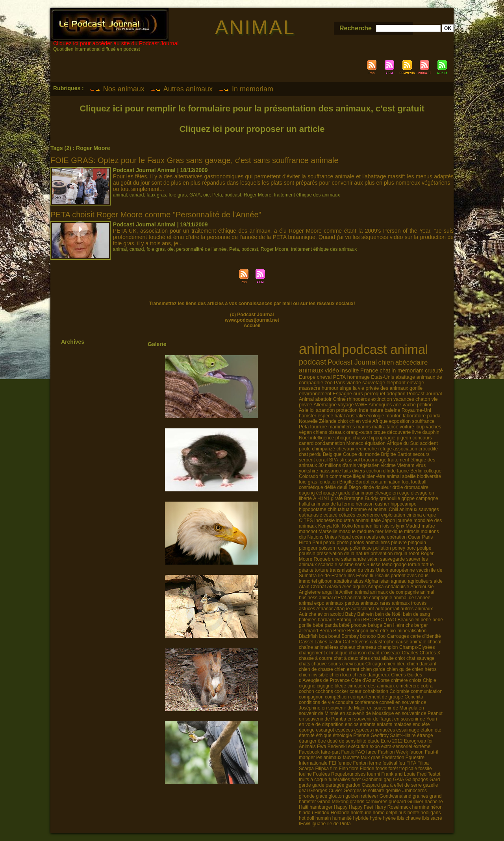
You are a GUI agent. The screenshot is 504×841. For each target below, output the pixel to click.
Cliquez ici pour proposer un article (252, 129)
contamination (386, 482)
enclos (352, 724)
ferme (375, 763)
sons (360, 565)
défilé (330, 487)
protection (347, 410)
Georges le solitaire (364, 791)
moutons (430, 532)
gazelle (430, 785)
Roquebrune (327, 559)
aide (438, 581)
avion (323, 614)
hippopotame (313, 509)
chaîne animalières (319, 647)
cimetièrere (408, 686)
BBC (368, 620)
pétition (425, 405)
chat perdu (310, 454)
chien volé (360, 421)
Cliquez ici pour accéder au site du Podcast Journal (116, 43)
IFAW (305, 824)
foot (406, 482)
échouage (327, 493)
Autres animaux (181, 89)
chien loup (340, 675)
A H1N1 (321, 498)
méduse (366, 532)
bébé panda (325, 625)
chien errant (347, 669)
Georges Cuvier (326, 791)
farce (372, 752)
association (405, 449)
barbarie (326, 620)
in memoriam (408, 370)
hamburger (321, 807)
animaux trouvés (409, 603)
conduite (344, 702)
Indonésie (324, 521)
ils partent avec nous (407, 576)
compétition (337, 697)
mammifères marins (350, 427)
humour (330, 388)
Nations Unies (322, 537)
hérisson (365, 504)
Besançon (358, 631)
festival (390, 763)
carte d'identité (426, 636)
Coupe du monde (361, 454)
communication (427, 691)
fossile (425, 769)
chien (386, 362)
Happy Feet (361, 807)
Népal (345, 537)
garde (305, 785)
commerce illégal (347, 476)
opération (397, 537)
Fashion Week (393, 752)
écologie (375, 416)
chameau (366, 647)
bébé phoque (353, 625)
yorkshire (309, 471)
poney (399, 548)
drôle (398, 487)
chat (385, 370)
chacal (435, 642)
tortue (414, 565)
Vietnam (406, 465)
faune (403, 471)
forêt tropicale (403, 769)
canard (137, 195)
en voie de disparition (321, 724)
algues (360, 587)
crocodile (428, 449)
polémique (361, 548)
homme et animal (369, 509)
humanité (342, 818)
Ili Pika (377, 576)
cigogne (307, 686)
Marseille (328, 532)
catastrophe (382, 642)
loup (420, 427)
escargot (325, 730)
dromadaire (416, 487)
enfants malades (394, 724)
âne (397, 405)
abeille (409, 476)
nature (377, 410)
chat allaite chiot (388, 658)
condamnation (330, 443)
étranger (308, 741)
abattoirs (343, 581)
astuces (307, 609)
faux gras (156, 195)
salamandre (353, 559)
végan (305, 432)
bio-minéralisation (408, 631)
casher (382, 504)
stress (346, 460)
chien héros (424, 669)
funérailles (339, 780)
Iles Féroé (358, 576)
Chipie (430, 680)
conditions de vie (316, 702)
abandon (325, 410)
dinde (368, 487)
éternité (307, 735)
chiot (343, 421)
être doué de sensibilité (342, 741)
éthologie (342, 735)
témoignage (394, 565)
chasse (360, 438)
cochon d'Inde (381, 471)
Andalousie (422, 587)
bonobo (368, 636)
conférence (366, 702)
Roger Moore (258, 195)
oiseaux (337, 432)
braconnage (374, 460)
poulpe (424, 548)
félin (324, 476)
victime (388, 465)
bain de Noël (388, 614)
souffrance (423, 421)
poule (305, 449)
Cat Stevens (355, 642)
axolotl (337, 614)
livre (417, 432)
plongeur (308, 548)
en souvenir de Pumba (322, 719)
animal (120, 195)
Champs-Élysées (417, 647)
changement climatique (323, 653)
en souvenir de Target (370, 719)
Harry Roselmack (393, 807)
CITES (306, 521)
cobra (427, 686)
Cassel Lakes (313, 642)
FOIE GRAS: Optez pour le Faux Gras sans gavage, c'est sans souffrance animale (195, 160)
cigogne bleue (331, 686)
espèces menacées (375, 730)
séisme (346, 565)
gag (388, 780)
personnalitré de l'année (202, 249)
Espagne (342, 394)
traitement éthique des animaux (307, 195)
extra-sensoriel (397, 747)
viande (354, 383)
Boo (381, 636)
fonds (381, 769)
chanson (358, 653)
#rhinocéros (414, 791)
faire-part (330, 752)
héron (436, 807)
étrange (425, 735)
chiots (415, 680)
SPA (333, 460)
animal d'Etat (333, 598)
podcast (233, 195)
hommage (359, 377)
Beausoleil (408, 620)
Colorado (309, 476)
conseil (386, 702)
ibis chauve (409, 818)
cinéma (414, 515)
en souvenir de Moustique (367, 713)
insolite (349, 370)
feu (402, 763)
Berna (326, 631)
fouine (305, 774)
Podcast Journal (352, 362)
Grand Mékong (333, 802)
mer (379, 532)
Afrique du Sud (403, 443)
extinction (382, 399)
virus (421, 465)
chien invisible (314, 675)
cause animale (411, 642)
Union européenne (395, 570)
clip (302, 537)
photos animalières (370, 543)
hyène (390, 818)
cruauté (434, 371)
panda (434, 416)
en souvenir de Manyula (392, 708)
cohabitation (375, 691)
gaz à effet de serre (401, 785)
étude (374, 741)
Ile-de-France (332, 576)
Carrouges (398, 636)
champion (388, 647)
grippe (408, 498)
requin (401, 554)
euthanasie (310, 515)
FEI (333, 763)
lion (377, 526)
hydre (376, 818)
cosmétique (311, 487)
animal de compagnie (370, 598)
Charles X (430, 653)
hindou (306, 813)
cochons (324, 691)
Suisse (373, 565)
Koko (347, 526)
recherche (366, 449)
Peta (217, 195)
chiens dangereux (371, 675)
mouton (394, 416)
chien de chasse (316, 669)
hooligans (431, 813)
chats (305, 664)
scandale (328, 565)
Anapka (376, 587)
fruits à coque (313, 780)
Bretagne (354, 498)
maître (428, 526)
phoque (344, 438)
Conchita (414, 697)
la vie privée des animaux (381, 388)
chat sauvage (420, 658)
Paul (317, 543)
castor (335, 642)
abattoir (323, 399)
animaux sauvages (419, 509)
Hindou (322, 813)
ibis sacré (432, 818)
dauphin (431, 432)
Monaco (355, 443)
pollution (382, 548)
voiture (407, 427)
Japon (388, 521)
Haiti (304, 807)
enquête (421, 724)
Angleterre (310, 592)
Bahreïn (365, 614)
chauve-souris (326, 664)
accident (429, 443)
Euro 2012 (392, 741)
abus (358, 581)
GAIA (195, 195)
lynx (400, 526)
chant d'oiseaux (384, 653)
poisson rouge (334, 548)
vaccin (423, 570)
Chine (339, 399)
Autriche (308, 614)
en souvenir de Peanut (419, 713)
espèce (326, 416)
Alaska (334, 587)
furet (356, 780)
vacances (404, 399)
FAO (360, 752)
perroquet (375, 394)
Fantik (347, 752)
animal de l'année (412, 598)
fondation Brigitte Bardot (344, 482)
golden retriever (362, 796)
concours (422, 438)
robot (414, 554)
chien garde (373, 669)
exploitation (393, 515)
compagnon (311, 697)
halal (340, 416)
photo (343, 543)
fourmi (373, 774)
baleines (308, 620)
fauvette (351, 758)
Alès (347, 587)
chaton (423, 399)
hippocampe (404, 504)
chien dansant (422, 664)
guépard (397, 802)
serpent (307, 460)
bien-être (379, 631)
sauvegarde (392, 559)
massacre (309, 388)
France (369, 370)
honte (413, 813)
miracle (412, 532)
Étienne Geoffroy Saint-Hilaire (384, 735)
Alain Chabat (312, 587)
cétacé (330, 515)
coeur (356, 691)
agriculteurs (420, 581)
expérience (368, 515)
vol (357, 460)
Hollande (340, 813)
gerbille (393, 791)
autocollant (363, 609)
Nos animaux (117, 89)
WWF (361, 405)
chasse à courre (316, 658)
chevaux (345, 449)
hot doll (307, 818)
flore (354, 769)
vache (409, 405)
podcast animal (385, 350)
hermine (421, 807)
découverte (399, 432)
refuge (385, 449)
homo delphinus (390, 813)
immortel (308, 581)
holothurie (361, 813)
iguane (319, 824)
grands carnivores (368, 802)
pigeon (404, 438)
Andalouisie (397, 587)
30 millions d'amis (337, 465)
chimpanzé (323, 449)
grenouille (390, 498)
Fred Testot (429, 774)
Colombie (399, 691)
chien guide (399, 669)
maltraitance (385, 427)
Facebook (309, 752)
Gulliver (416, 802)
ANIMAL (255, 28)
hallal (304, 504)
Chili (393, 509)
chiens (320, 432)
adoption (396, 394)
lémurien (363, 526)
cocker (341, 691)
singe (346, 388)
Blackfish (308, 636)
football (419, 482)
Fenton (360, 763)
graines (420, 796)
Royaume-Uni (416, 410)
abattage (405, 377)
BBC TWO (385, 620)
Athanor (324, 609)
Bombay (350, 636)
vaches (434, 427)
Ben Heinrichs (398, 625)
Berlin (416, 471)
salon (373, 559)
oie (206, 195)
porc (411, 548)
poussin (307, 554)
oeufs (372, 537)
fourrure (319, 427)
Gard (435, 780)
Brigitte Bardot (396, 454)
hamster (308, 416)
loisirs (388, 526)
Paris (340, 383)
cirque (430, 515)
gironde (307, 796)
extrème (422, 747)
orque (380, 432)
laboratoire (414, 416)
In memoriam (246, 89)
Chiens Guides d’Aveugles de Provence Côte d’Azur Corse (360, 678)
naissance (330, 471)
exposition (400, 421)
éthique (323, 735)
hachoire (434, 802)
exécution (358, 747)
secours (421, 454)
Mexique (394, 532)
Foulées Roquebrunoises (339, 774)
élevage (415, 383)
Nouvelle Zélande (318, 421)
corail (322, 460)
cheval (324, 377)
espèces (344, 730)
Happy (341, 807)
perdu (329, 543)
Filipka (322, 769)
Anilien (346, 592)
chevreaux (353, 664)
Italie (376, 521)
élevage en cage (392, 493)
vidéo (332, 370)
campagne (427, 498)
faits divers (354, 471)
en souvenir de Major (344, 708)
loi (312, 410)
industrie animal (353, 521)
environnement (315, 394)
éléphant (396, 383)
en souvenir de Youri (416, 719)
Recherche (356, 28)
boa (323, 636)
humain (323, 818)
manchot (308, 532)
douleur (383, 487)
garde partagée (328, 785)
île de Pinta (339, 824)
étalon (427, 730)
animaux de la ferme (333, 504)
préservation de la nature (343, 554)
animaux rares (376, 603)
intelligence (322, 438)
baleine (393, 410)
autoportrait (387, 609)
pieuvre (399, 543)
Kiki (337, 526)
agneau (399, 581)
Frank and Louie (399, 774)
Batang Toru (349, 620)
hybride (360, 818)
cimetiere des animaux (371, 686)
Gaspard (371, 785)
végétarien (369, 465)
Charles (410, 653)
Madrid (413, 526)
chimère (399, 680)
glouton (336, 796)
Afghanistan (377, 581)
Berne (339, 631)
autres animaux (417, 609)
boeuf (334, 636)
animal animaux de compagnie (387, 592)
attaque (342, 609)
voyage (346, 405)
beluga (375, 625)
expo (374, 747)
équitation (375, 443)
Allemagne (325, 405)
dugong (307, 493)
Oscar (414, 537)
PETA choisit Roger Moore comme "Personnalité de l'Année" (156, 215)
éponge (307, 730)
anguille (330, 592)
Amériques (380, 405)
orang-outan (359, 432)
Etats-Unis (383, 377)
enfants (368, 724)
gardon (353, 785)
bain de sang (416, 614)
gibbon (325, 581)
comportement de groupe (377, 697)
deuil (342, 487)
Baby (350, 614)
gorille (416, 388)
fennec (345, 763)
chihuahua (339, 509)
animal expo (312, 603)
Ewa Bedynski (332, 747)
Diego (355, 487)
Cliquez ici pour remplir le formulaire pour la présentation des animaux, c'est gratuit (252, 108)
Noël (304, 438)
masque (347, 532)
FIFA (411, 763)
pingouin (417, 543)
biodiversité (429, 476)
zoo (328, 383)
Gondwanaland (396, 796)
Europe (307, 377)
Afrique (380, 421)
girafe (337, 498)
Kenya (325, 526)
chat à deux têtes (352, 658)
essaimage (408, 730)
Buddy (371, 498)
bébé (426, 620)
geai (303, 791)
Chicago (374, 664)
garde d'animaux (356, 493)
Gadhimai (372, 780)
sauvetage (374, 383)
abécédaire (411, 362)
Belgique (332, 454)
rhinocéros (358, 399)
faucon (417, 752)
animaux (311, 370)
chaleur (347, 647)
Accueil (252, 326)
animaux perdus (342, 603)
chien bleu (395, 664)
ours (358, 394)
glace (321, 796)
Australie (356, 416)
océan (359, 537)
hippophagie (382, 438)
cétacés (347, 515)
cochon (307, 691)
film (334, 769)
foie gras (178, 195)
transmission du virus (352, 570)
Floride (367, 769)
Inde (363, 410)
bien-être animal (384, 476)
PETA (340, 377)
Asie (304, 410)
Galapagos (417, 780)
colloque (433, 471)
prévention (382, 554)
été (438, 730)
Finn (343, 769)
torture (321, 570)
